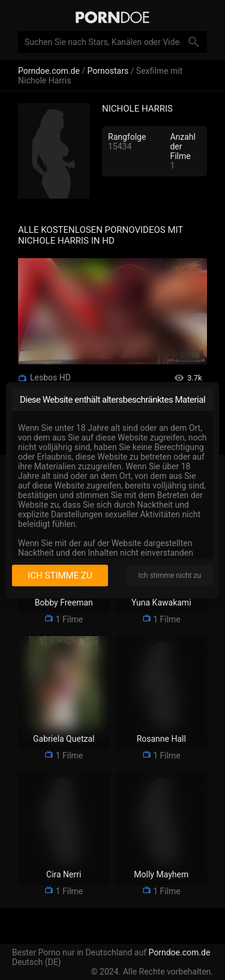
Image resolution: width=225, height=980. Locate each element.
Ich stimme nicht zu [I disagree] (170, 576)
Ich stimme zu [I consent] (60, 576)
